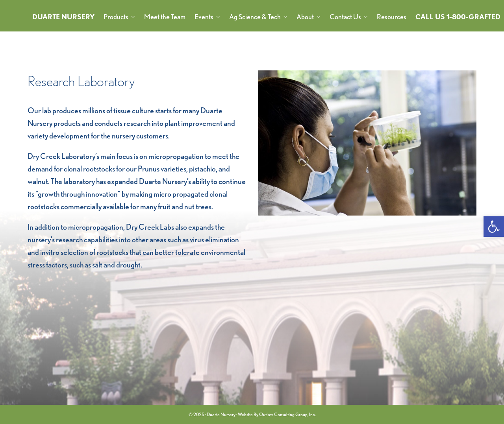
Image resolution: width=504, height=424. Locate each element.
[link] (494, 227)
